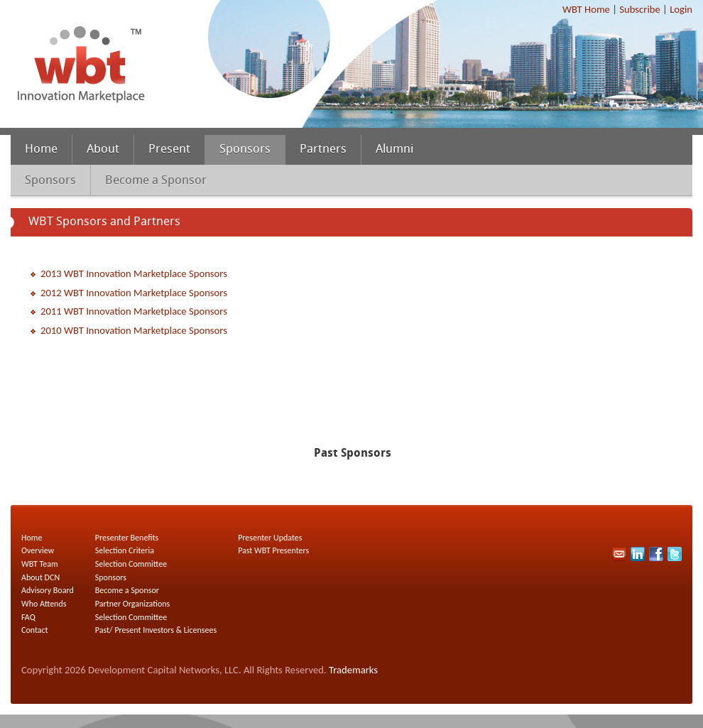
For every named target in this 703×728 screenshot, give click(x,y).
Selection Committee (131, 564)
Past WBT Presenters (273, 550)
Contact (35, 630)
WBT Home (586, 9)
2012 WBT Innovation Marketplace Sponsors (134, 293)
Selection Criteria (125, 550)
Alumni (394, 150)
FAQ (28, 617)
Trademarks (353, 670)
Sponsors (245, 150)
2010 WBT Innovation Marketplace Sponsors (134, 330)
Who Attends (44, 604)
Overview (38, 550)
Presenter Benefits (127, 538)
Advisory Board (48, 590)
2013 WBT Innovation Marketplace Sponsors (134, 273)
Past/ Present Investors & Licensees (156, 630)
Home (41, 150)
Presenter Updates (270, 538)
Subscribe (639, 9)
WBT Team (40, 564)
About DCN (40, 577)
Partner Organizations (132, 604)
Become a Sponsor (156, 181)
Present (169, 150)
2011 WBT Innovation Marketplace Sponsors (134, 311)
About (103, 150)
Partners (323, 150)
